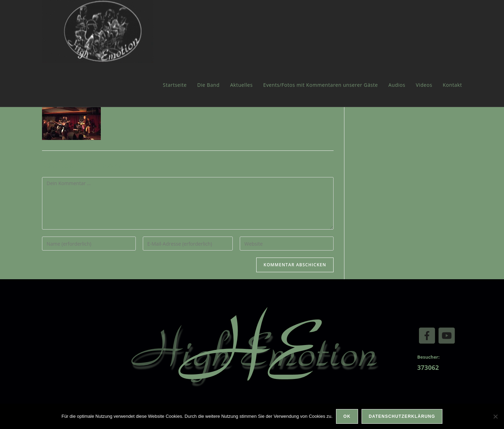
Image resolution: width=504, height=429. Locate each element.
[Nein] (495, 416)
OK (347, 416)
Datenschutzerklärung (402, 416)
